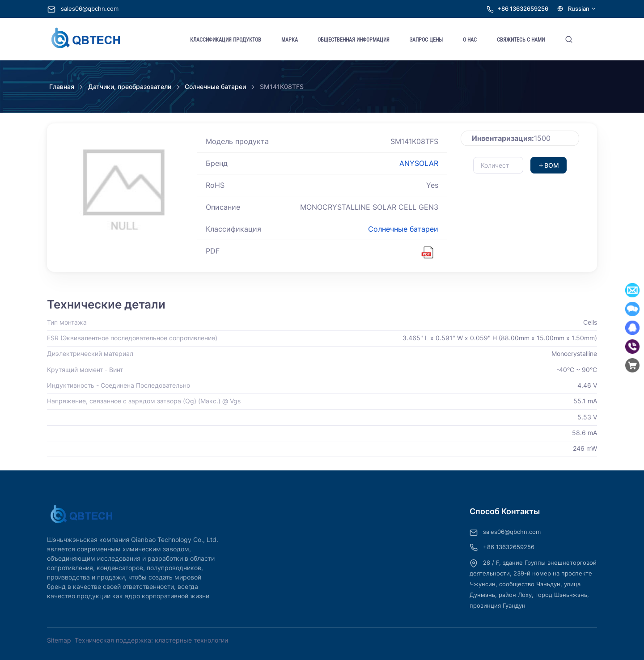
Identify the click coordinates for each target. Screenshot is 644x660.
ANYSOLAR (419, 163)
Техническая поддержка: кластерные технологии (151, 640)
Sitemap (59, 640)
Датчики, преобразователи (130, 87)
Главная (62, 87)
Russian (577, 9)
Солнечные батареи (215, 87)
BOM (549, 165)
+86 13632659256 (523, 9)
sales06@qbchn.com (83, 9)
